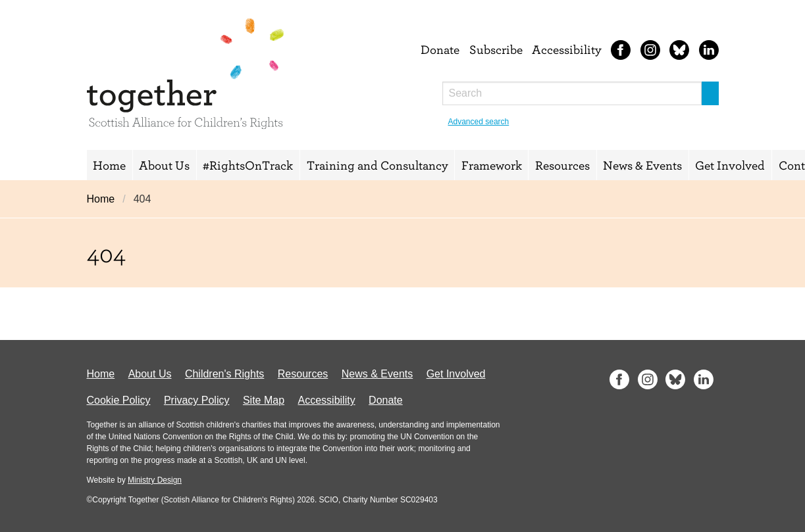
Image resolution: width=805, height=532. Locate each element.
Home (109, 165)
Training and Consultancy (377, 165)
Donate (440, 49)
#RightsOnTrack (248, 165)
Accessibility (567, 49)
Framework (492, 165)
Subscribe (496, 49)
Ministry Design (155, 480)
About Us (164, 165)
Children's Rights (224, 374)
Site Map (264, 400)
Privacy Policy (197, 400)
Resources (562, 165)
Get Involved (730, 165)
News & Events (642, 165)
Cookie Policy (119, 400)
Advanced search (479, 122)
